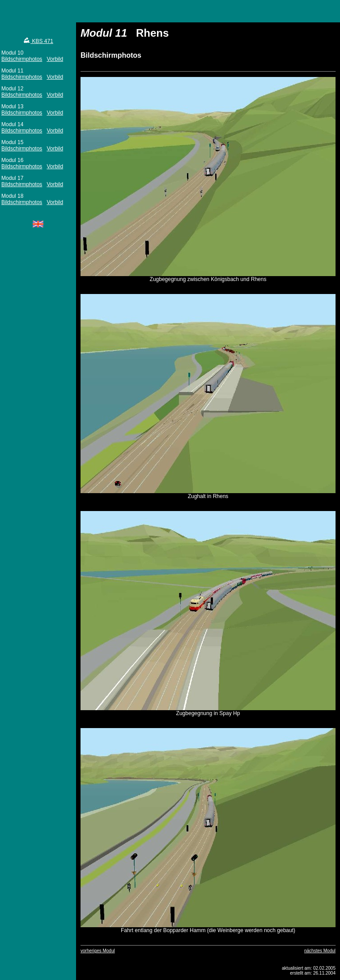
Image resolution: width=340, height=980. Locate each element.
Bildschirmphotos (22, 59)
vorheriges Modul (98, 951)
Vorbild (55, 59)
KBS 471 (38, 41)
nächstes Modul (320, 951)
